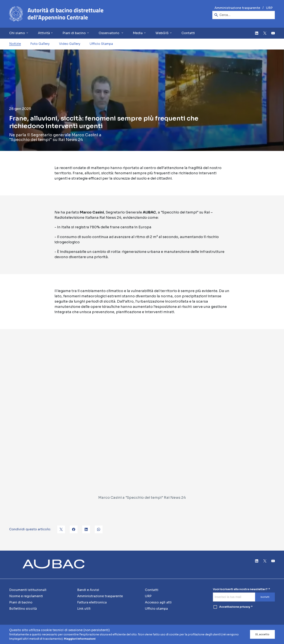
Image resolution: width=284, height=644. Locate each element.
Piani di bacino (21, 602)
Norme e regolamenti (26, 596)
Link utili (84, 609)
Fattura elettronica (92, 602)
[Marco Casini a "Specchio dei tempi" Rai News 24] (142, 418)
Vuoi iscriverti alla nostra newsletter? (240, 589)
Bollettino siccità (23, 609)
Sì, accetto (262, 634)
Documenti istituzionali (28, 590)
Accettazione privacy (232, 607)
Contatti (188, 33)
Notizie (15, 44)
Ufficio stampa (156, 609)
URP (269, 8)
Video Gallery (70, 44)
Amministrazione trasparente (237, 8)
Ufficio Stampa (101, 44)
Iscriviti (265, 597)
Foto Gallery (40, 44)
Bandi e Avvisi (88, 590)
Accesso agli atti (158, 602)
